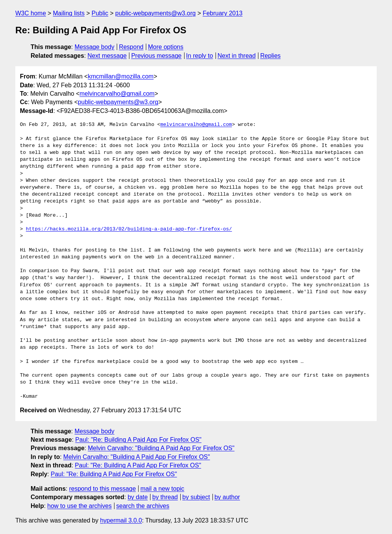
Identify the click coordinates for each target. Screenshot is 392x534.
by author (227, 497)
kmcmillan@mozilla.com (121, 76)
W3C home (31, 13)
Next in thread (237, 56)
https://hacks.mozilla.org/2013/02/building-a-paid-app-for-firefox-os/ (129, 229)
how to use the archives (80, 506)
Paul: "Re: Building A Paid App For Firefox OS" (139, 440)
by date (137, 497)
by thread (165, 497)
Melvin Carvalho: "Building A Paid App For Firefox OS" (161, 448)
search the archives (143, 506)
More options (166, 47)
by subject (196, 497)
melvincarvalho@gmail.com (117, 94)
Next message (107, 56)
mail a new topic (163, 489)
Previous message (157, 56)
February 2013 (222, 13)
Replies (270, 56)
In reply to (199, 56)
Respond (131, 47)
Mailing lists (69, 13)
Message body (95, 47)
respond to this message (102, 489)
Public (100, 13)
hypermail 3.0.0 (121, 520)
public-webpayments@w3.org (155, 13)
